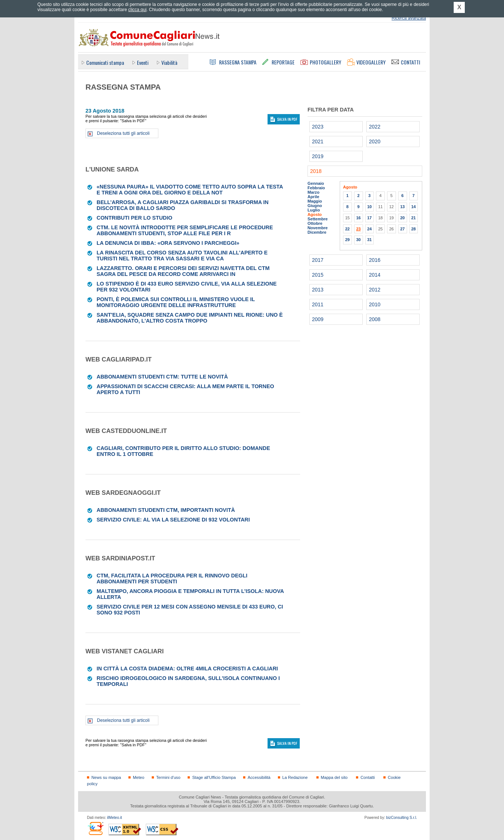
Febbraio (316, 188)
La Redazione (295, 777)
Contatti (367, 777)
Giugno (315, 206)
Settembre (318, 219)
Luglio (314, 210)
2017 (318, 260)
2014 (375, 275)
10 (369, 207)
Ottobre (315, 223)
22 (347, 229)
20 (402, 218)
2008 (375, 319)
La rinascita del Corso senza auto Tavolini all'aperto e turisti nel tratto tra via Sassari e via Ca (182, 256)
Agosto (315, 214)
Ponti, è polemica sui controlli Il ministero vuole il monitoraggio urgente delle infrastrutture (176, 302)
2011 (318, 304)
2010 (375, 304)
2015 (318, 275)
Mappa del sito (334, 777)
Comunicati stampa (105, 62)
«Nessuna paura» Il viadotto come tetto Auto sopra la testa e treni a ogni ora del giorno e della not (190, 190)
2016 (375, 260)
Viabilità (169, 62)
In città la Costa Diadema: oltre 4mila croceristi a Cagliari (187, 669)
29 (347, 240)
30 (358, 240)
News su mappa (106, 777)
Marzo (313, 192)
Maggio (315, 201)
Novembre (318, 228)
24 (369, 229)
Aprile (313, 197)
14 (413, 207)
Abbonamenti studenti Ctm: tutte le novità (162, 377)
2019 (318, 156)
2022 (375, 127)
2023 (318, 127)
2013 (318, 290)
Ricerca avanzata (409, 18)
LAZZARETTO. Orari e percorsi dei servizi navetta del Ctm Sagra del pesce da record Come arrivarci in (183, 271)
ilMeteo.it (114, 818)
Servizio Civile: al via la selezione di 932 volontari (173, 520)
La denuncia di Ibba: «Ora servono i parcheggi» (168, 243)
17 (369, 218)
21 (413, 218)
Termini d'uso (168, 777)
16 (358, 218)
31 (369, 240)
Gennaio (316, 183)
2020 (375, 141)
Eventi (143, 62)
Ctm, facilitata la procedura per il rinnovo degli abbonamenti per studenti (172, 579)
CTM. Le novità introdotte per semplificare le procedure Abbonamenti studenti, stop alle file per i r (185, 230)
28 (413, 229)
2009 (318, 319)
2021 (318, 141)
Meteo (139, 777)
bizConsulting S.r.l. (402, 818)
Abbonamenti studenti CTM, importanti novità (166, 510)
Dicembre (317, 232)
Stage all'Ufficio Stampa (214, 777)
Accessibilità (259, 777)
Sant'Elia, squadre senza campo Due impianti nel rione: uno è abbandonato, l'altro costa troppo (190, 318)
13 (402, 207)
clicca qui (137, 10)
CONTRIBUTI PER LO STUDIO (135, 218)
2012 (375, 290)
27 (402, 229)
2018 (316, 171)
